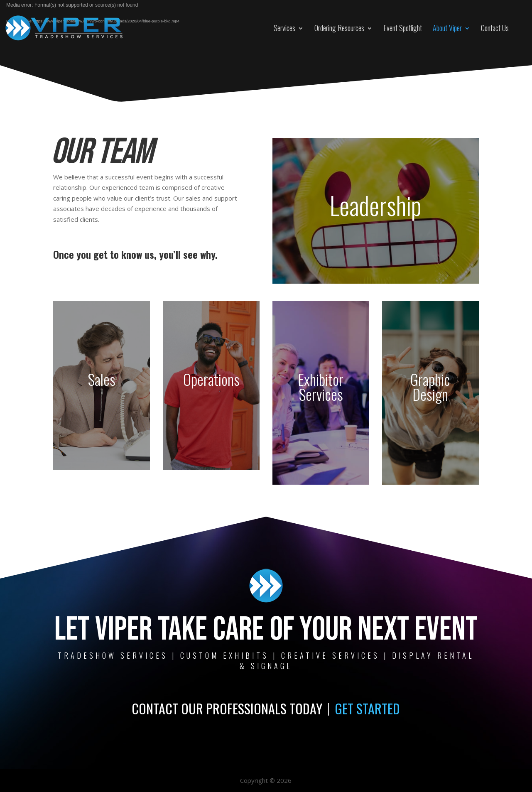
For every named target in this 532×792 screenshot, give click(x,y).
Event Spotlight (403, 28)
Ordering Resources (339, 28)
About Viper (447, 28)
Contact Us (495, 28)
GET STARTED (367, 708)
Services (284, 28)
